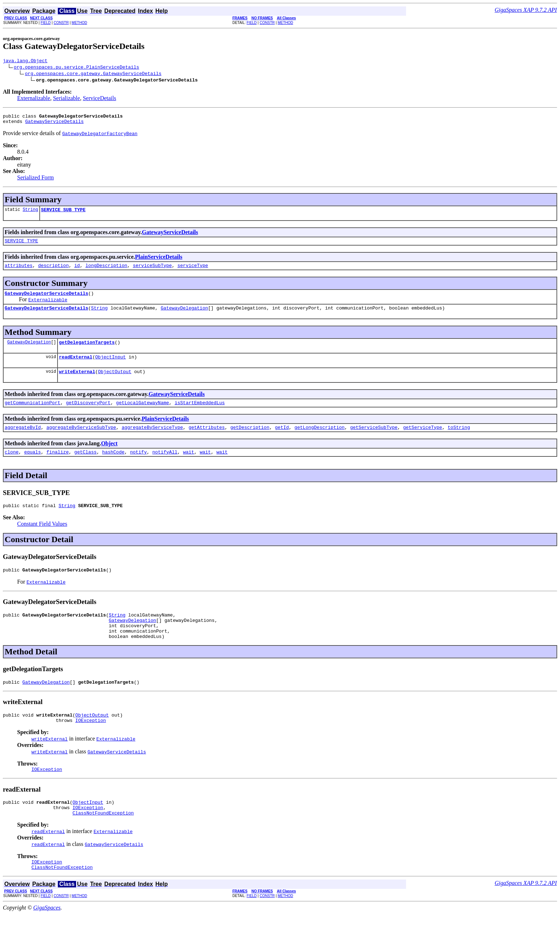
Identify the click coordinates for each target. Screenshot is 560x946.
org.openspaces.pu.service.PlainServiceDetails (77, 68)
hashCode (113, 467)
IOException (91, 746)
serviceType (193, 272)
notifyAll (165, 467)
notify (138, 467)
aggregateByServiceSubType (81, 441)
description (54, 272)
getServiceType (423, 441)
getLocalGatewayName (142, 415)
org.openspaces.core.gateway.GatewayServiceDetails (93, 74)
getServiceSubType (374, 441)
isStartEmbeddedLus (200, 415)
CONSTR (61, 23)
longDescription (106, 272)
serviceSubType (152, 272)
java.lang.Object (25, 61)
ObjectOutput (115, 383)
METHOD (79, 23)
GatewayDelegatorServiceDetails (46, 301)
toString (459, 441)
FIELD (46, 23)
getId (282, 441)
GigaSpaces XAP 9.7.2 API (526, 10)
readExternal (76, 367)
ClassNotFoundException (103, 843)
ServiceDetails (99, 99)
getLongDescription (319, 441)
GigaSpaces (47, 940)
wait (188, 467)
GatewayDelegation (184, 316)
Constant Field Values (42, 540)
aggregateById (23, 441)
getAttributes (207, 441)
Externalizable (34, 99)
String (30, 214)
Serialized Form (36, 181)
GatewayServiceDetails (54, 124)
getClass (85, 467)
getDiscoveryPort (88, 415)
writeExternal (77, 383)
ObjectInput (110, 367)
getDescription (250, 441)
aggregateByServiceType (152, 441)
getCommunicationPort (32, 415)
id (77, 272)
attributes (19, 272)
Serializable (66, 99)
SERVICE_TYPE (21, 246)
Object (109, 457)
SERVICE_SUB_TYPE (63, 214)
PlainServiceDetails (159, 262)
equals (33, 467)
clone (12, 467)
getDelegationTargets (87, 352)
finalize (57, 467)
